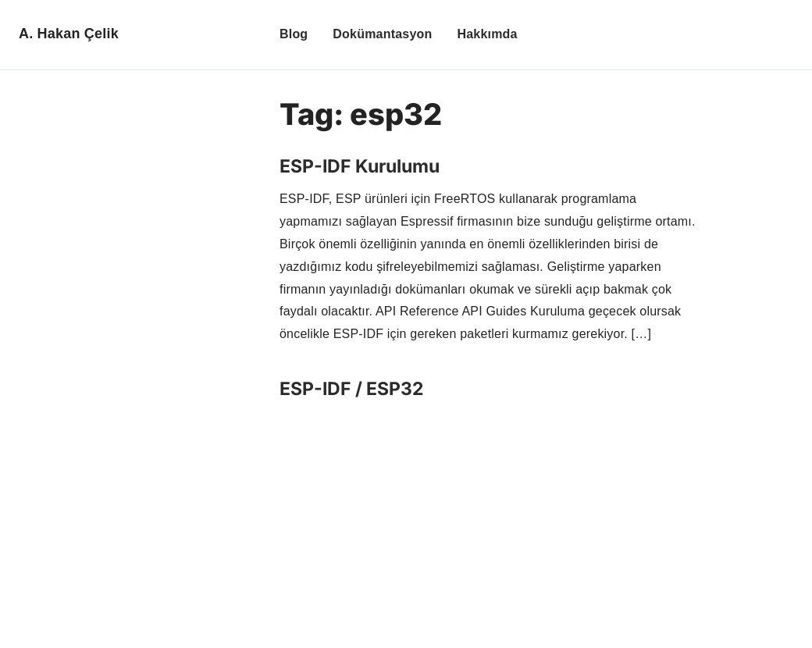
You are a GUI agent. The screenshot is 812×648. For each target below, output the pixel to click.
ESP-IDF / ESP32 (351, 389)
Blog (294, 34)
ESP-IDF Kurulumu (360, 166)
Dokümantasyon (382, 34)
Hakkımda (487, 34)
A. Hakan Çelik (69, 34)
